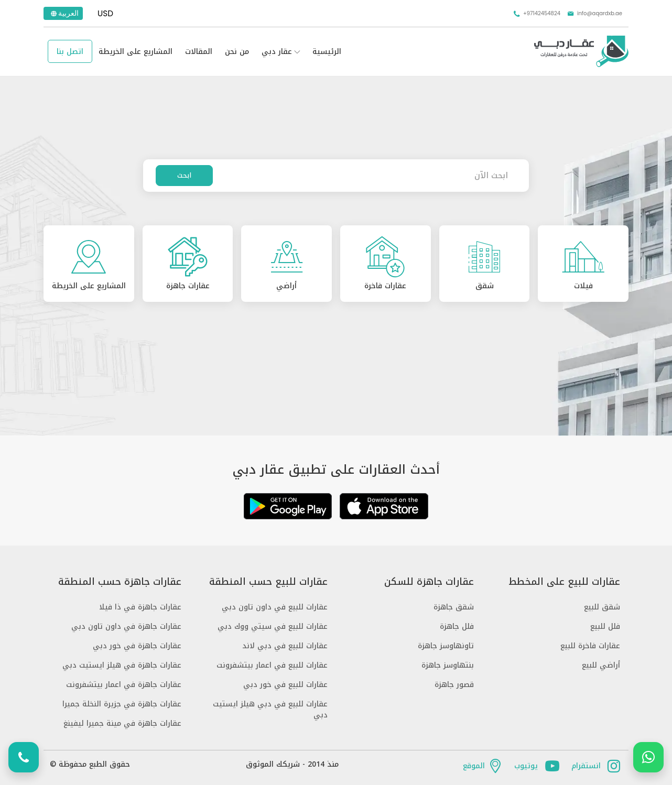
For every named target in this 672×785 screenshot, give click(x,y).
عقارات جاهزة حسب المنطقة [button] (120, 582)
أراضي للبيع (601, 665)
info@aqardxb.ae (594, 14)
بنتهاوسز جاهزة (448, 665)
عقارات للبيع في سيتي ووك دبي (273, 626)
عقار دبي (277, 52)
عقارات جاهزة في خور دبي (137, 646)
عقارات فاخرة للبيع (590, 646)
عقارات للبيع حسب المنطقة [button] (268, 582)
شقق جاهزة (454, 607)
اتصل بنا (70, 52)
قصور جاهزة (454, 685)
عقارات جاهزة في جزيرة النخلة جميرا (122, 704)
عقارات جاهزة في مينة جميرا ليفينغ (122, 723)
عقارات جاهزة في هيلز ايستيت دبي (122, 665)
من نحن (237, 52)
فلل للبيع (605, 626)
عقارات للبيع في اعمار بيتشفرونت (272, 665)
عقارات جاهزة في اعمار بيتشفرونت (124, 685)
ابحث (184, 175)
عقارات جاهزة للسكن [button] (429, 582)
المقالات (199, 52)
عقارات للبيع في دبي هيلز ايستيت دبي (270, 710)
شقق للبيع (602, 607)
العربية (64, 13)
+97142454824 (536, 14)
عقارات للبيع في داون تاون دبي (275, 607)
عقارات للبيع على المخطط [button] (564, 582)
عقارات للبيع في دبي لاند (285, 646)
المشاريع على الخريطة (136, 52)
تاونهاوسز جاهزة (446, 646)
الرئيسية (327, 52)
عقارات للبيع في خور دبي (285, 685)
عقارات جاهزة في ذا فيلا (140, 607)
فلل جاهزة (457, 626)
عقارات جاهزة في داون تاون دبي (126, 626)
